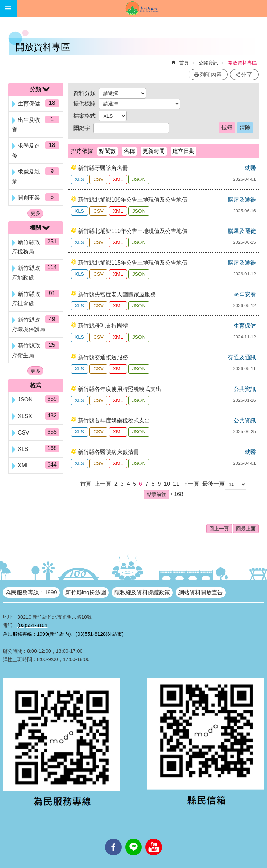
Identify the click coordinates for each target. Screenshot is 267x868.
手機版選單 (8, 8)
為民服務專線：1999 (31, 592)
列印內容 (211, 75)
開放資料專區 (242, 63)
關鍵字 (82, 128)
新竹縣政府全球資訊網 (142, 8)
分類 (35, 89)
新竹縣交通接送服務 (103, 357)
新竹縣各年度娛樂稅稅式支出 (114, 420)
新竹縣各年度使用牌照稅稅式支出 (120, 389)
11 (176, 484)
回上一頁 (219, 529)
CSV (98, 179)
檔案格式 (84, 116)
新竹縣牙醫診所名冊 (103, 168)
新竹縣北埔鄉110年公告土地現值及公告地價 (133, 231)
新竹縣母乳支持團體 (103, 326)
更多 (35, 213)
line (133, 839)
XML (118, 179)
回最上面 (246, 529)
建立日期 (184, 151)
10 (167, 484)
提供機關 (84, 104)
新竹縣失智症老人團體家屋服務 (117, 294)
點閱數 (107, 151)
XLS (79, 179)
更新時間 (154, 151)
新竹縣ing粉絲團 (86, 592)
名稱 (129, 151)
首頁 (184, 63)
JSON (139, 179)
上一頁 (103, 484)
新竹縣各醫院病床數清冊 (108, 452)
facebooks (113, 839)
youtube (154, 839)
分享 (246, 75)
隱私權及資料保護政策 (142, 592)
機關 (35, 228)
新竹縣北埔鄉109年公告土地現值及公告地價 (133, 200)
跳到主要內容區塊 (4, 4)
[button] (156, 494)
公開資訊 (208, 63)
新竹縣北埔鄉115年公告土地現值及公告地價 (133, 263)
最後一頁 (213, 484)
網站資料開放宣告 (201, 592)
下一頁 (191, 484)
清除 (245, 127)
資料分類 (84, 93)
